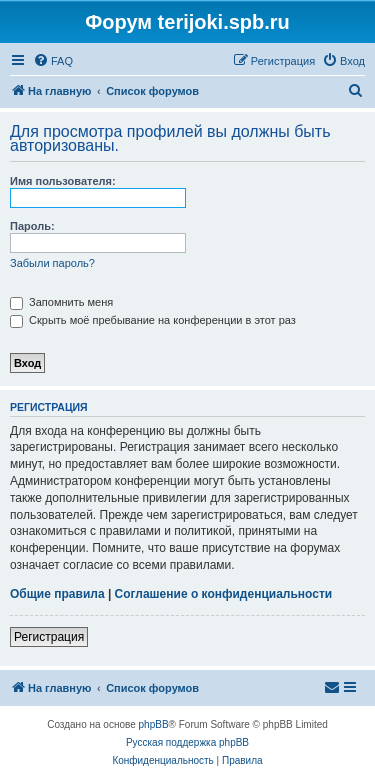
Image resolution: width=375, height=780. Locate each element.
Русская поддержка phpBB (187, 742)
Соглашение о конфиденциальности (224, 594)
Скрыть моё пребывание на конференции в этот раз (153, 320)
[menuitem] (53, 61)
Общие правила (57, 594)
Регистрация (49, 637)
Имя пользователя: (63, 181)
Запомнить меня (61, 302)
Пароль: (32, 226)
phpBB (154, 724)
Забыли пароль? (52, 263)
